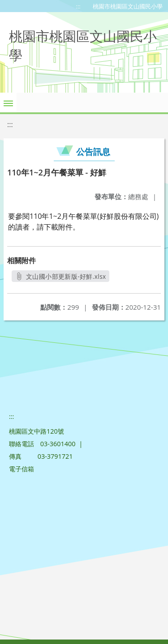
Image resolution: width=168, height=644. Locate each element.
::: (78, 6)
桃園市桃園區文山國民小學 (128, 6)
